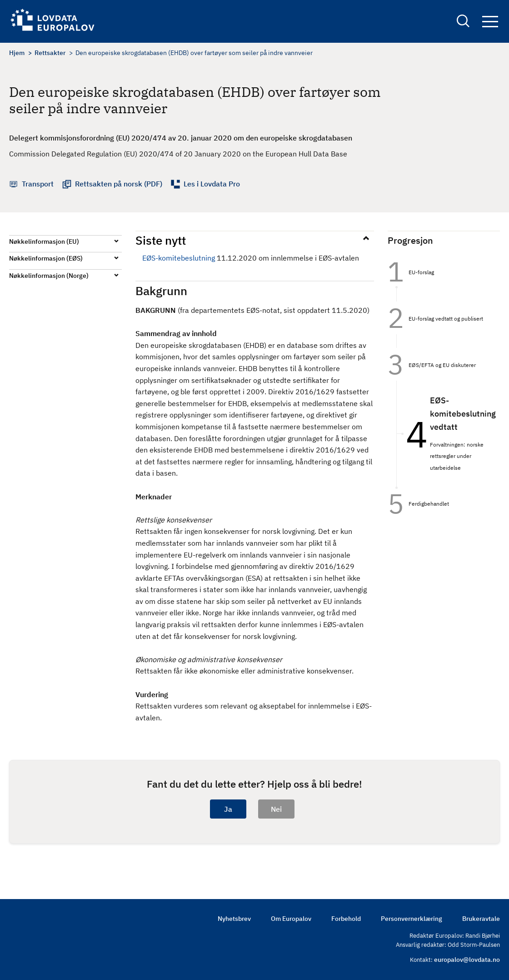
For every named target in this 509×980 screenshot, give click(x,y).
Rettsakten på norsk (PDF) (119, 184)
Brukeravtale (481, 919)
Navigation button (490, 22)
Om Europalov (291, 919)
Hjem (17, 53)
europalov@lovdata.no (467, 960)
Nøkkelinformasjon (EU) (44, 241)
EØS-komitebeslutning (179, 258)
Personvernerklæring (412, 919)
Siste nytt (161, 240)
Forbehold (346, 919)
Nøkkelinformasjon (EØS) (46, 258)
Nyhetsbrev (234, 919)
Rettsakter (50, 53)
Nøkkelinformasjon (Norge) (49, 276)
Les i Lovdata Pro (212, 184)
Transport (38, 184)
